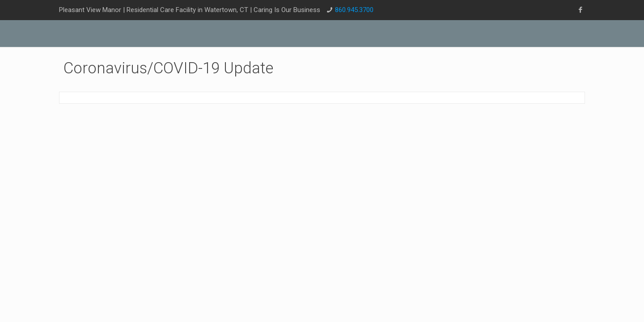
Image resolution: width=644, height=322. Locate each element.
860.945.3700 (354, 10)
